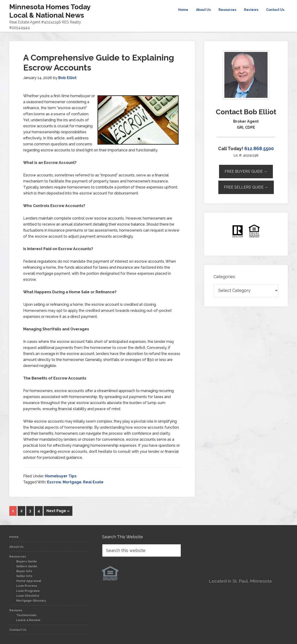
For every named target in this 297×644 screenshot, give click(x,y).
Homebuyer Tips (61, 476)
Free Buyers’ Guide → (246, 171)
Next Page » (58, 511)
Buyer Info (24, 571)
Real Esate (93, 482)
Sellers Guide (27, 566)
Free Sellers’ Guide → (246, 187)
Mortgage (72, 482)
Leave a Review (28, 620)
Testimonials (26, 615)
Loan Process (27, 586)
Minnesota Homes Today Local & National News (50, 11)
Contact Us (18, 630)
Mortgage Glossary (31, 601)
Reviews (16, 610)
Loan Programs (28, 591)
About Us (16, 547)
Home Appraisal (29, 581)
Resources (18, 556)
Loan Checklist (28, 596)
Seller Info (24, 576)
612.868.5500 (259, 149)
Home (14, 537)
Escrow (54, 482)
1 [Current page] (13, 511)
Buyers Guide (27, 561)
